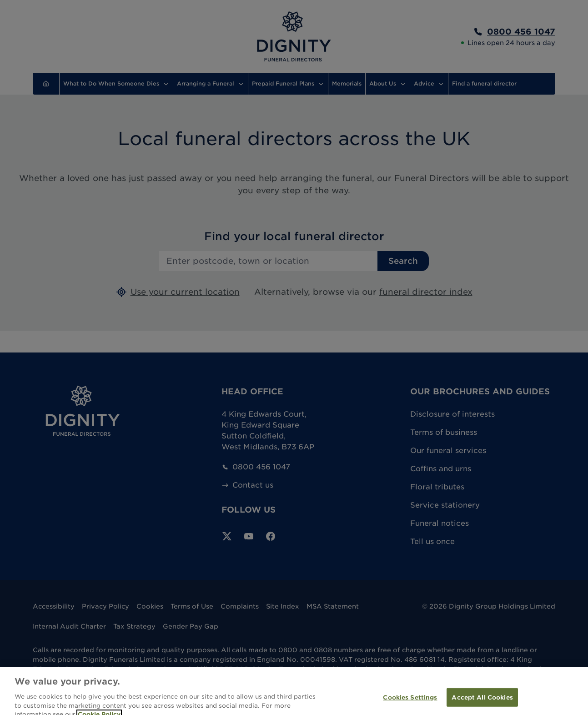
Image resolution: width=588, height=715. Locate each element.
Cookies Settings (410, 703)
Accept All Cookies (482, 703)
